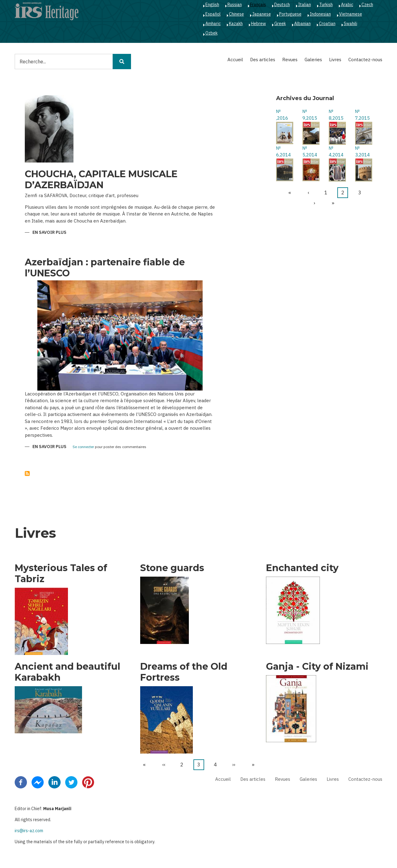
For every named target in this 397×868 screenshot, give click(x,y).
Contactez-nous (365, 60)
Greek (280, 24)
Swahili (350, 24)
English (212, 5)
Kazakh (236, 24)
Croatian (327, 24)
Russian (235, 5)
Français (258, 5)
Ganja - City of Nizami (317, 667)
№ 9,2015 (310, 115)
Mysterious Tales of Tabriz (61, 574)
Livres (335, 60)
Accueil (235, 60)
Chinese (236, 14)
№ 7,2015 (362, 115)
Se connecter (83, 447)
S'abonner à (27, 473)
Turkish (326, 5)
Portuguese (290, 14)
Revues (290, 60)
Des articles (263, 60)
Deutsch (282, 5)
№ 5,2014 (310, 152)
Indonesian (320, 14)
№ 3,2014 (362, 152)
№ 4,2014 (336, 152)
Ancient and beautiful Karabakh (67, 672)
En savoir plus (49, 233)
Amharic (213, 24)
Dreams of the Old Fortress (184, 672)
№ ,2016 (282, 115)
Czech (367, 5)
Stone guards (172, 568)
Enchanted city (302, 568)
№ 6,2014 (283, 152)
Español (213, 14)
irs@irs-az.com (29, 831)
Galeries (313, 60)
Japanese (262, 14)
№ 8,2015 (336, 115)
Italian (305, 5)
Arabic (347, 5)
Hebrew (258, 24)
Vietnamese (351, 14)
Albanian (302, 24)
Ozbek (212, 33)
